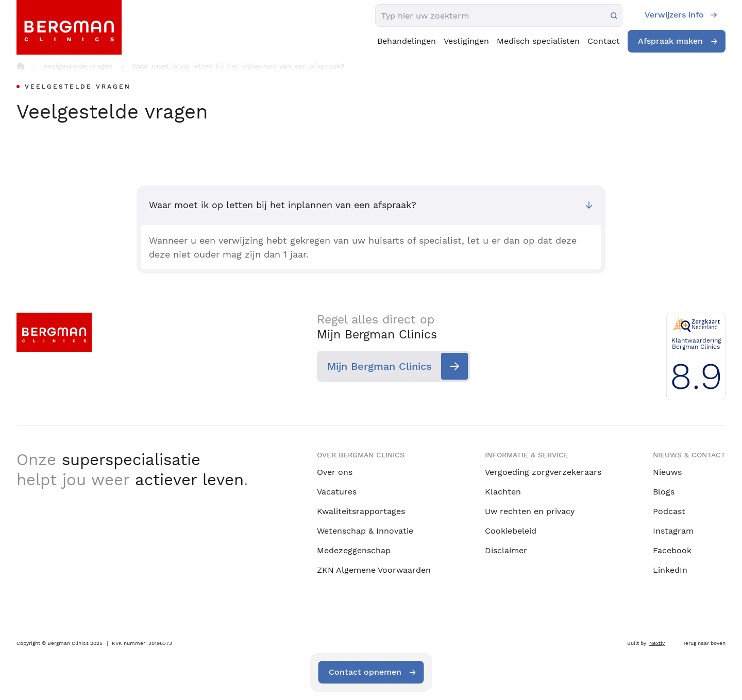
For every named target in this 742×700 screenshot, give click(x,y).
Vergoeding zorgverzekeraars (543, 472)
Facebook (672, 550)
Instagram (673, 531)
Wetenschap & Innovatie (365, 531)
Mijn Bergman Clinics (380, 366)
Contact (604, 41)
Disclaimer (506, 550)
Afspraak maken (670, 41)
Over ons (335, 472)
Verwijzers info (674, 15)
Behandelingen (407, 41)
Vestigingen (466, 41)
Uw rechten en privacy (530, 511)
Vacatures (337, 492)
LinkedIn (670, 570)
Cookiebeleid (511, 531)
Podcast (669, 511)
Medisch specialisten (538, 41)
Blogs (664, 492)
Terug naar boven (704, 643)
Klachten (503, 492)
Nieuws (667, 472)
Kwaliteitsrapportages (361, 511)
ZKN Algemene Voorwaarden (374, 570)
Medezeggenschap (354, 550)
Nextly (657, 643)
